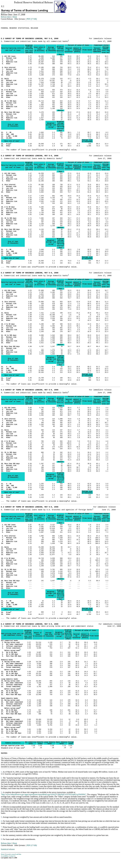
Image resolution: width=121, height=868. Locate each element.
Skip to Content (3, 13)
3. (2, 792)
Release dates (6, 17)
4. (2, 807)
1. (2, 772)
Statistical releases (8, 849)
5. (2, 817)
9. (2, 839)
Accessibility (5, 856)
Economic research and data (13, 854)
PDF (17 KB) (32, 19)
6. (2, 821)
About (15, 17)
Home (3, 854)
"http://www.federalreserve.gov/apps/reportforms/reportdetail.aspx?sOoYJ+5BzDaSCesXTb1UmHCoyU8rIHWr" (44, 794)
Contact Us (12, 856)
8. (2, 835)
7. (2, 827)
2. (2, 778)
